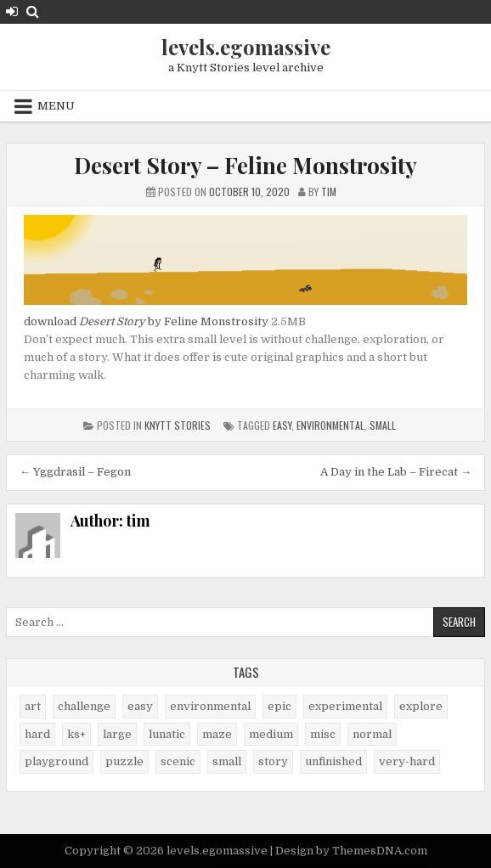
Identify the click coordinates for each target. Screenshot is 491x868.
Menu (56, 106)
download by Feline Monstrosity (146, 321)
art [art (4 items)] (33, 706)
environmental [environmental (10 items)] (210, 706)
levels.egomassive (246, 47)
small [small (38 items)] (227, 761)
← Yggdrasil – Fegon (75, 472)
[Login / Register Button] (12, 11)
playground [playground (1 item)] (56, 761)
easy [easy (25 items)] (140, 706)
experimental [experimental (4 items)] (345, 706)
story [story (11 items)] (273, 761)
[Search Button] (33, 11)
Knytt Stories (178, 425)
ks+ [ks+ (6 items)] (76, 734)
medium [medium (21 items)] (271, 734)
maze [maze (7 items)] (217, 734)
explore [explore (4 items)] (421, 706)
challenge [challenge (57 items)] (84, 706)
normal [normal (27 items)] (372, 734)
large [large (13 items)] (117, 734)
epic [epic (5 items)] (279, 706)
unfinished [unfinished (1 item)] (333, 761)
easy (282, 425)
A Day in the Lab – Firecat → (396, 472)
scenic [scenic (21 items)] (178, 761)
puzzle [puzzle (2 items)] (124, 761)
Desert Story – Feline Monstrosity (245, 165)
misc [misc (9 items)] (323, 734)
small (383, 425)
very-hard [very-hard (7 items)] (407, 761)
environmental (330, 425)
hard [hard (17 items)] (37, 734)
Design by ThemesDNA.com (351, 851)
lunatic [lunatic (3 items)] (167, 734)
